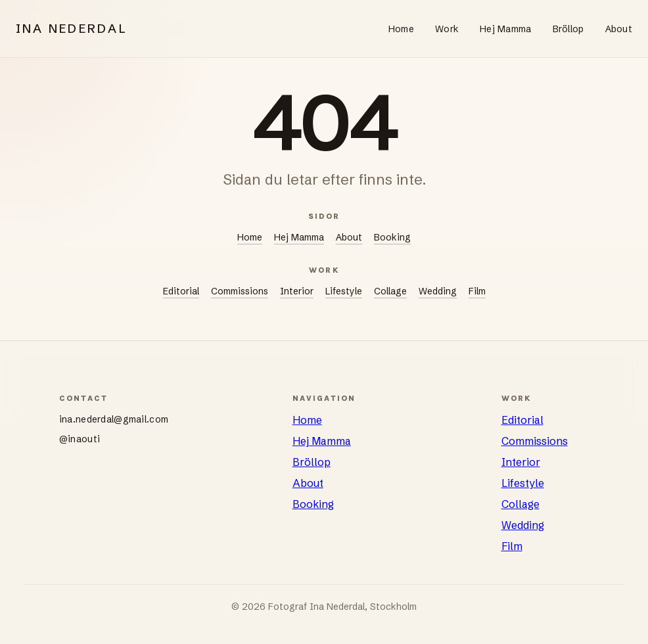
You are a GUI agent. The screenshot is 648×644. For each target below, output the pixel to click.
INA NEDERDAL (72, 29)
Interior (297, 291)
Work (447, 29)
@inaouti (80, 439)
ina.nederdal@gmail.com (114, 419)
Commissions (240, 291)
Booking (392, 237)
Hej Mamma (506, 29)
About (619, 29)
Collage (390, 291)
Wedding (438, 291)
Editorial (181, 291)
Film (477, 291)
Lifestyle (344, 291)
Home (401, 29)
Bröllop (568, 29)
